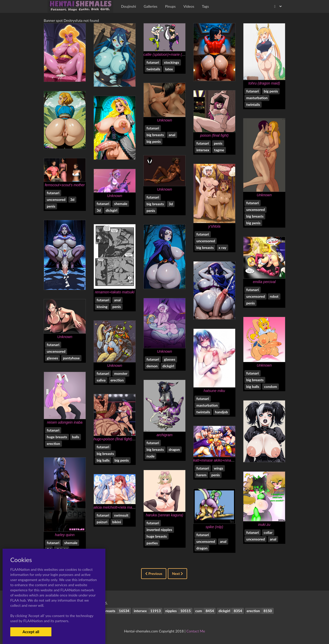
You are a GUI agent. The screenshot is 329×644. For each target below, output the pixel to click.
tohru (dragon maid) (264, 83)
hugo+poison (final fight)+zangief (120, 439)
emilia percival (264, 282)
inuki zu (264, 525)
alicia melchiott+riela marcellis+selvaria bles (129, 507)
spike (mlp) (214, 527)
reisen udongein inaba (65, 422)
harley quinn (65, 535)
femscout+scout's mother (65, 185)
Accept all (31, 632)
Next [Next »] (177, 573)
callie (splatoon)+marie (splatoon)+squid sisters (181, 54)
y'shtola (214, 226)
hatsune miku (214, 391)
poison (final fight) (214, 135)
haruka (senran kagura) (164, 515)
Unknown (164, 120)
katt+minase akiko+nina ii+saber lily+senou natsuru (234, 460)
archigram (164, 435)
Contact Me (196, 631)
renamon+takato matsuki (115, 292)
